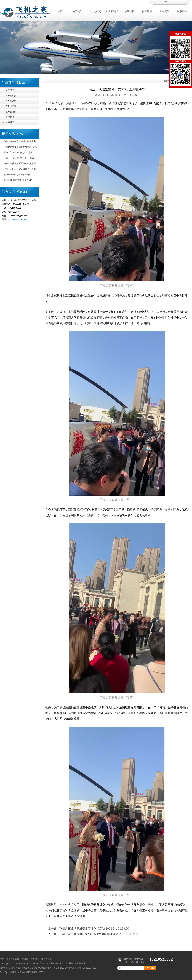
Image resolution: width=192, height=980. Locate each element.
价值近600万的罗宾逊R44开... (18, 175)
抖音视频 (147, 11)
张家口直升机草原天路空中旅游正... (21, 164)
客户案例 (164, 11)
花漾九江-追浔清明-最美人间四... (19, 180)
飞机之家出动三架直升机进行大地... (21, 169)
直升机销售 (11, 101)
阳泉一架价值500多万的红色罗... (19, 152)
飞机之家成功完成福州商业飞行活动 (82, 929)
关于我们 (77, 11)
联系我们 (182, 11)
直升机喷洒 (112, 11)
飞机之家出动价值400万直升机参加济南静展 (87, 934)
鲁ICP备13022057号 (36, 972)
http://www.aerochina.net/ (20, 220)
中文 (171, 2)
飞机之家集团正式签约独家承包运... (21, 147)
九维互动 (12, 972)
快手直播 (130, 11)
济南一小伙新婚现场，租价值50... (20, 158)
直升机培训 (11, 112)
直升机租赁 (95, 11)
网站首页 (4, 959)
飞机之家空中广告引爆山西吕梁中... (21, 141)
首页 (60, 11)
